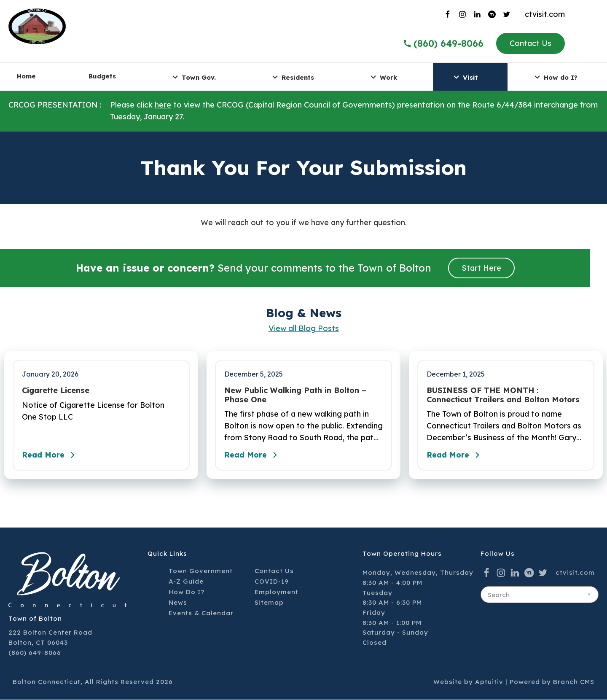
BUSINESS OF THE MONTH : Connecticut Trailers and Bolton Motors (503, 395)
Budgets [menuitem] (102, 76)
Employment (277, 592)
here (163, 105)
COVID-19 (272, 582)
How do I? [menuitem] (555, 77)
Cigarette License (56, 390)
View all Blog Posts (304, 328)
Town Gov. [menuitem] (193, 77)
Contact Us (530, 43)
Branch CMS (574, 682)
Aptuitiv (489, 682)
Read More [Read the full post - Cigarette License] (51, 456)
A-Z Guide (186, 582)
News (178, 603)
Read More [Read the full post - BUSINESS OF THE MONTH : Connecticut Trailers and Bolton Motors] (455, 456)
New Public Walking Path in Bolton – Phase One (295, 395)
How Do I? (187, 592)
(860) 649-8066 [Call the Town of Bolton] (443, 43)
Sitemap (269, 603)
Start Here (481, 268)
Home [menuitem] (26, 76)
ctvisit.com (545, 14)
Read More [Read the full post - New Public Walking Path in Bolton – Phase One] (253, 456)
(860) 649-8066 (35, 653)
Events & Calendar (201, 613)
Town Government (201, 571)
